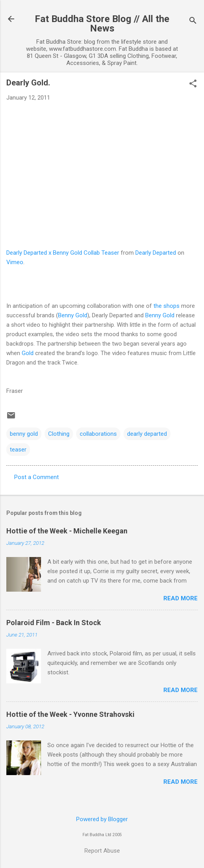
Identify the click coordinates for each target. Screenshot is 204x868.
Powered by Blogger (102, 819)
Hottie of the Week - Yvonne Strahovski (70, 714)
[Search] (193, 21)
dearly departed (147, 434)
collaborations (98, 434)
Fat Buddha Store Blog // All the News (102, 24)
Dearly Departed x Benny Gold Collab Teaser (63, 253)
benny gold (24, 434)
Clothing (59, 434)
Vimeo (15, 262)
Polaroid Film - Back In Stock (54, 623)
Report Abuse (102, 851)
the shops (167, 306)
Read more (181, 598)
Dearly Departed (156, 253)
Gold (28, 353)
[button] (193, 84)
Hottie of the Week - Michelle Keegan (67, 531)
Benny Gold (73, 315)
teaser (18, 450)
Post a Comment (36, 477)
